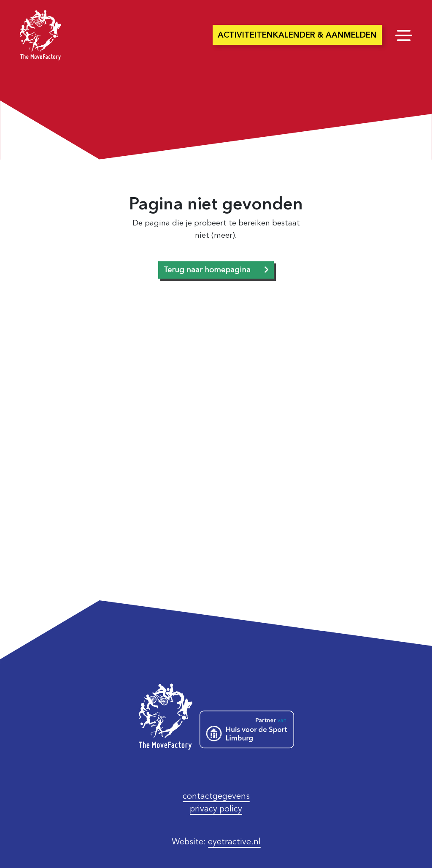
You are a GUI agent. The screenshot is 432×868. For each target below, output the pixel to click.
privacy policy (216, 808)
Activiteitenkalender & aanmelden (297, 35)
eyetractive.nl (234, 841)
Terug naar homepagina (207, 270)
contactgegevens (216, 796)
